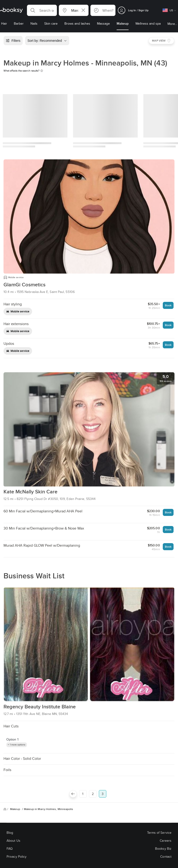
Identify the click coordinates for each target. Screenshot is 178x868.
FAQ (10, 849)
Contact (166, 856)
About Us (13, 841)
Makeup (16, 809)
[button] (42, 10)
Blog (10, 833)
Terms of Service (159, 833)
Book (168, 305)
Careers (166, 841)
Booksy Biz (163, 849)
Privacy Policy (17, 856)
